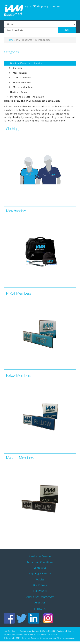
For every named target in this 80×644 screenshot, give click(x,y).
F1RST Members (22, 78)
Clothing (17, 68)
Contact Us (40, 568)
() (59, 6)
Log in (28, 6)
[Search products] (31, 30)
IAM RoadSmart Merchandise (33, 40)
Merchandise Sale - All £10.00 (27, 97)
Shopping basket (47, 6)
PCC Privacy (40, 591)
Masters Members (23, 87)
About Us (40, 603)
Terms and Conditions (40, 562)
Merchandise (20, 73)
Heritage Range (19, 92)
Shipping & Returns (40, 573)
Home (10, 40)
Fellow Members (22, 82)
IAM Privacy (40, 585)
